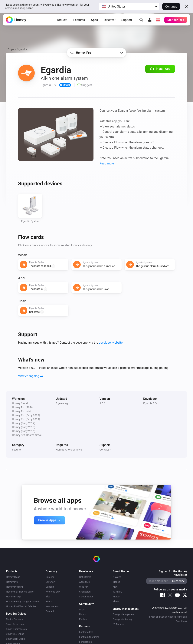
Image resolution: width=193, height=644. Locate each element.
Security (17, 450)
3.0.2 (103, 403)
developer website (111, 343)
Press (49, 601)
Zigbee (116, 582)
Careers (50, 577)
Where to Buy (53, 592)
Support (127, 22)
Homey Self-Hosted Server (20, 592)
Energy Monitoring (122, 619)
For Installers (86, 632)
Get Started (85, 577)
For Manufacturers (89, 637)
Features (79, 22)
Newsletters (52, 606)
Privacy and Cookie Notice (161, 617)
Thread (116, 601)
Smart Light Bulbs (15, 639)
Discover (110, 22)
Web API (84, 587)
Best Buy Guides (16, 614)
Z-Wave (117, 577)
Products (61, 22)
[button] (129, 6)
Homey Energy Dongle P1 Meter (23, 601)
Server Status (86, 597)
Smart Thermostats (16, 629)
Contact (50, 611)
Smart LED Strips (15, 634)
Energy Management (124, 614)
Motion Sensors (14, 619)
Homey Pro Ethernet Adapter (21, 606)
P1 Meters (118, 624)
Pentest (83, 619)
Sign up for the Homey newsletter (173, 573)
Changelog (85, 592)
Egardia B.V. (150, 403)
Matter (116, 597)
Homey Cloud (13, 577)
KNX (115, 587)
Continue (171, 7)
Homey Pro (12, 582)
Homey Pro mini (14, 587)
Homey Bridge (13, 597)
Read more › (108, 163)
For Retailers (86, 642)
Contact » (105, 450)
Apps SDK (85, 582)
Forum (83, 614)
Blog (48, 597)
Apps (94, 22)
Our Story (51, 582)
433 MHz (117, 592)
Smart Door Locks (16, 624)
